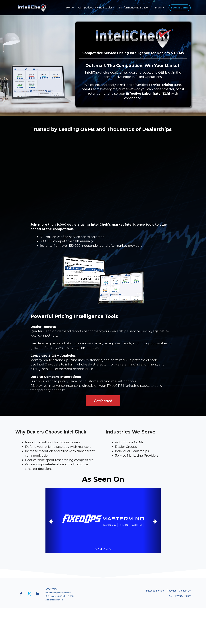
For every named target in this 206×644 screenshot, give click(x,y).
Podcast (171, 591)
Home (70, 8)
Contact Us (185, 591)
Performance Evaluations (135, 8)
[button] (54, 521)
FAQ (170, 596)
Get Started (103, 401)
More (158, 8)
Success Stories (155, 591)
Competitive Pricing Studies (95, 8)
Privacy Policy (183, 596)
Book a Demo (180, 8)
